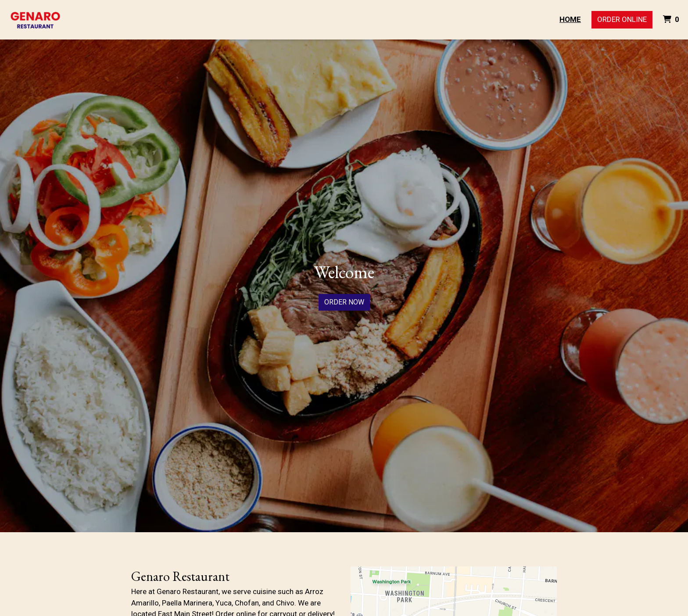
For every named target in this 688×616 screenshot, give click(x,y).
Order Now (344, 302)
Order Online (622, 19)
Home (570, 19)
